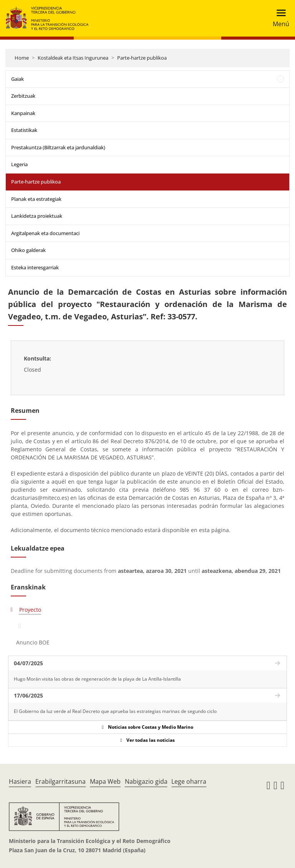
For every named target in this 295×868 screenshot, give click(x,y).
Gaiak (17, 79)
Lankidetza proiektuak (37, 216)
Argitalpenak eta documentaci (45, 233)
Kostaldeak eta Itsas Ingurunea (73, 58)
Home (22, 58)
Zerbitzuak (23, 96)
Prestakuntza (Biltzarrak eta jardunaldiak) (58, 147)
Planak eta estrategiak (36, 199)
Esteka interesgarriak (35, 267)
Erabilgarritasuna (60, 781)
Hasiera (20, 781)
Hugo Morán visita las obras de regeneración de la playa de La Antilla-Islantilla (97, 679)
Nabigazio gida (146, 781)
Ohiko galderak (28, 250)
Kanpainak (23, 113)
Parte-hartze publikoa (142, 58)
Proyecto (30, 610)
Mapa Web (105, 781)
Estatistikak (24, 130)
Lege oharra (189, 781)
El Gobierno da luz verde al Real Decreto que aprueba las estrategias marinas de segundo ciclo (115, 711)
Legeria (19, 164)
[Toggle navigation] (279, 18)
